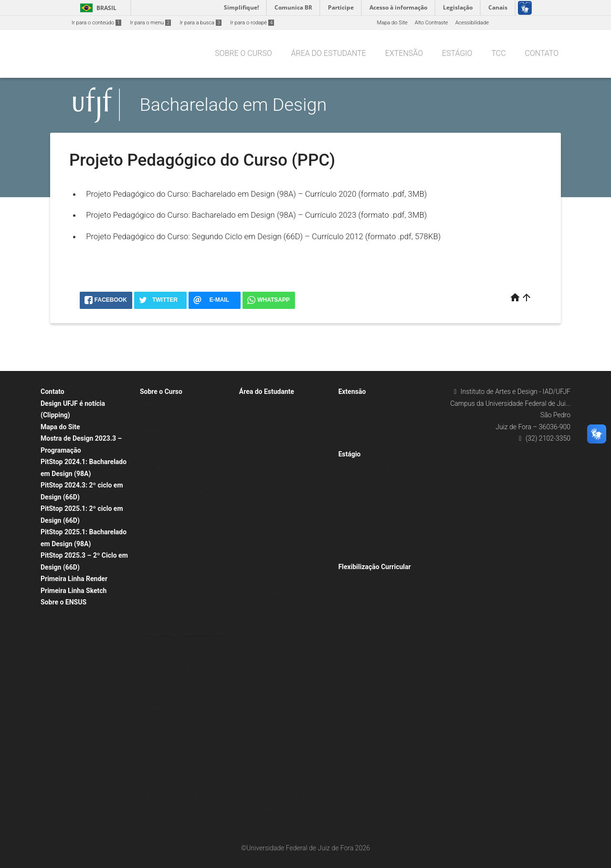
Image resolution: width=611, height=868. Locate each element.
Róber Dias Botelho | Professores (184, 581)
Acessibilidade (472, 23)
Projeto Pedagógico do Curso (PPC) (187, 632)
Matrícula (255, 455)
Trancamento (260, 467)
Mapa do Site (392, 23)
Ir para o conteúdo (96, 23)
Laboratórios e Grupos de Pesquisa (186, 644)
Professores (159, 442)
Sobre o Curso (243, 53)
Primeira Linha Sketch (74, 591)
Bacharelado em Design (233, 105)
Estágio (457, 53)
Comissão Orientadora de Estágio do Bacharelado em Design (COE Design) (387, 529)
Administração (162, 429)
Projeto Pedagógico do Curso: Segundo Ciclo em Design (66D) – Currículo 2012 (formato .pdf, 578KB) (263, 236)
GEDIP (152, 683)
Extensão (404, 53)
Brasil (97, 8)
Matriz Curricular (164, 607)
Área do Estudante (329, 53)
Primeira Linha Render (74, 579)
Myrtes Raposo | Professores (179, 556)
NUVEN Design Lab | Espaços (179, 670)
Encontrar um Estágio (369, 479)
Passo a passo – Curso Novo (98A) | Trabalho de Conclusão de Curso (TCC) (287, 733)
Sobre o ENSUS (63, 602)
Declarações (259, 518)
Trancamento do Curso (271, 480)
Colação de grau (263, 404)
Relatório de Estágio (367, 504)
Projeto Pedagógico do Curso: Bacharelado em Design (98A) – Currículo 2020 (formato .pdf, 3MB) (256, 194)
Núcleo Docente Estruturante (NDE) (186, 796)
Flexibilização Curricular (375, 567)
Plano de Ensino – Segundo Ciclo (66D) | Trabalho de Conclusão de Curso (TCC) (283, 809)
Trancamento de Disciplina (275, 492)
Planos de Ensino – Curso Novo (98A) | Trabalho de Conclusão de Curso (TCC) (283, 771)
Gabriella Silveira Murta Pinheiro (183, 480)
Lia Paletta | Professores (174, 518)
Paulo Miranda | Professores (178, 568)
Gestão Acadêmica (167, 695)
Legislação (158, 821)
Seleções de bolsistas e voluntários (286, 429)
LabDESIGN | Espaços (170, 657)
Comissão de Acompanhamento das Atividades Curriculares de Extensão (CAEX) (188, 746)
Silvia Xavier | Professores (175, 594)
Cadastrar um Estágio (369, 466)
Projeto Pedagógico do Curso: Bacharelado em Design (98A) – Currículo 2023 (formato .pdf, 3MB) (256, 215)
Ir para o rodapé (252, 23)
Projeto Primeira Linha (369, 442)
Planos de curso (164, 417)
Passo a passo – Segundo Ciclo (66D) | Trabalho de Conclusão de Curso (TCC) (283, 594)
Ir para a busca (200, 23)
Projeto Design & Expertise (374, 429)
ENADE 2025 (259, 417)
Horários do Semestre (270, 442)
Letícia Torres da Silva (171, 505)
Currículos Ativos (165, 809)
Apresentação (161, 404)
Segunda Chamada (266, 531)
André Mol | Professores (173, 455)
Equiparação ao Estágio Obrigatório (385, 492)
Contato (542, 53)
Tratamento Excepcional (273, 543)
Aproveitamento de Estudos (277, 505)
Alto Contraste (432, 23)
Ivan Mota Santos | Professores (182, 492)
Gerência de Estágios (368, 555)
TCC (498, 53)
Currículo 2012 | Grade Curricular (183, 619)
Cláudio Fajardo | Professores (179, 467)
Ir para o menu (150, 23)
